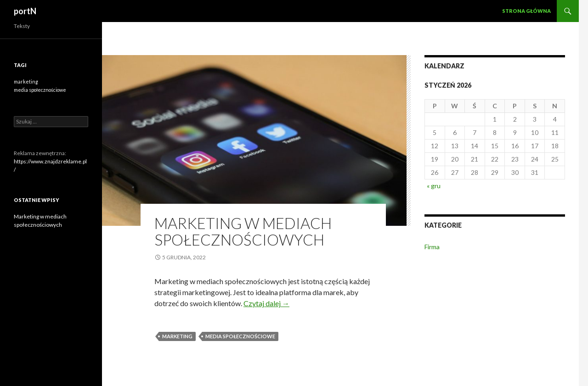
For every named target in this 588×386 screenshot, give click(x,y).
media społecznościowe (240, 336)
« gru (434, 186)
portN (25, 11)
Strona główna (526, 11)
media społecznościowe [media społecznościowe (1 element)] (40, 90)
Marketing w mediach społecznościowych (243, 231)
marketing (177, 336)
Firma (432, 247)
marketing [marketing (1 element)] (26, 81)
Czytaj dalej (266, 303)
